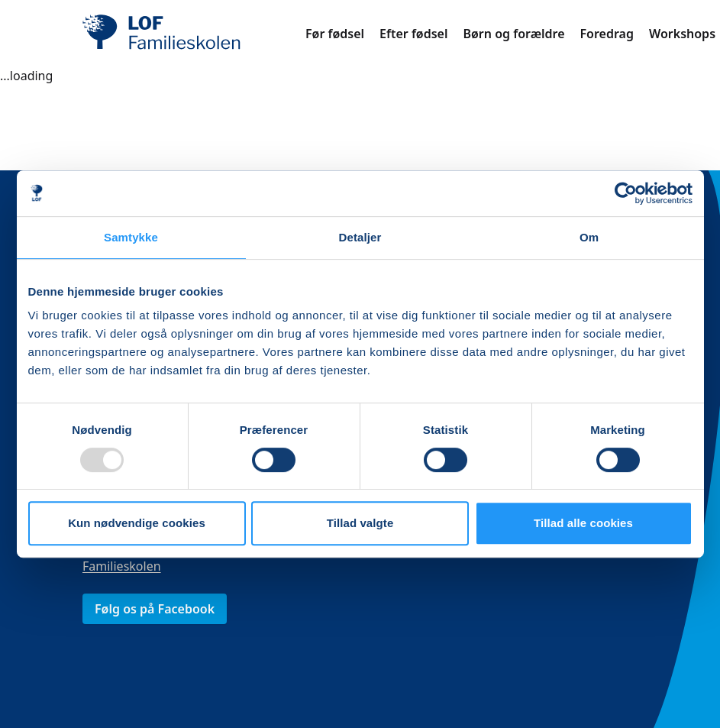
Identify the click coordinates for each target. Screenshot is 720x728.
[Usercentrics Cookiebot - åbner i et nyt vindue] (626, 193)
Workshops (682, 34)
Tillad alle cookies (583, 523)
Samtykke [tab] (131, 237)
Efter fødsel (413, 34)
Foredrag (607, 34)
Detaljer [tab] (360, 237)
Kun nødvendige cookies (137, 523)
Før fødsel (335, 34)
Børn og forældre (513, 34)
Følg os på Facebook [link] (155, 609)
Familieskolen (122, 566)
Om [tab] (589, 237)
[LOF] (194, 34)
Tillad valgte (360, 523)
